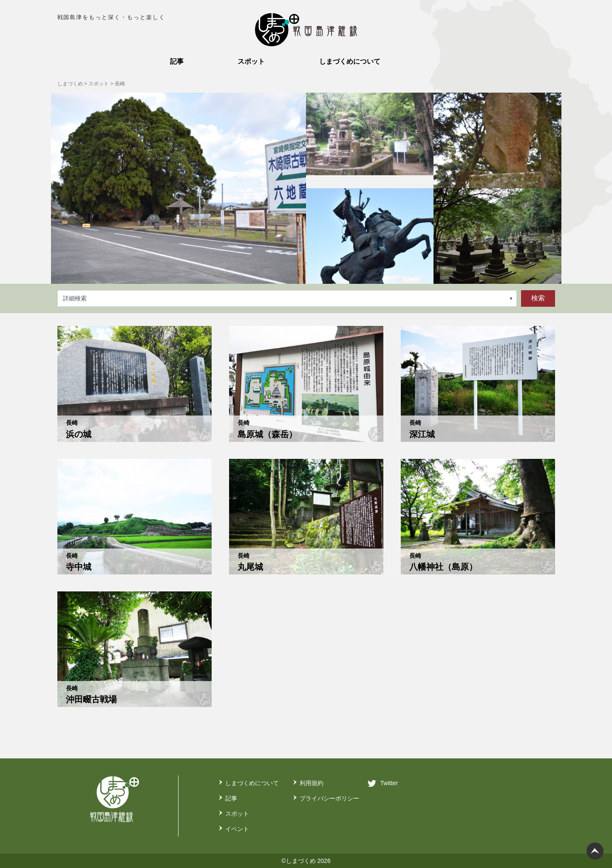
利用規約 (312, 783)
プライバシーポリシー (329, 798)
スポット (237, 814)
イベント (237, 829)
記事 (231, 798)
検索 (538, 298)
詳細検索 (75, 298)
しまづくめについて (252, 783)
